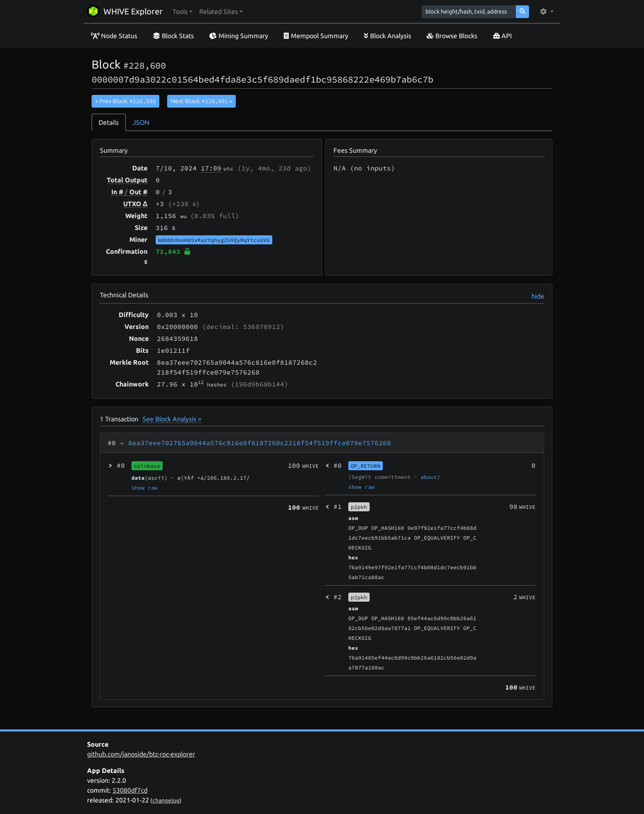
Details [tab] (109, 122)
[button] (183, 11)
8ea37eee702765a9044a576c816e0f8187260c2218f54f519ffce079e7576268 (260, 443)
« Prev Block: (125, 101)
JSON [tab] (141, 122)
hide (538, 296)
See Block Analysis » (172, 419)
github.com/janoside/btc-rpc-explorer (141, 754)
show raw (145, 487)
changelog (166, 800)
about (429, 477)
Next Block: (201, 101)
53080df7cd (130, 790)
